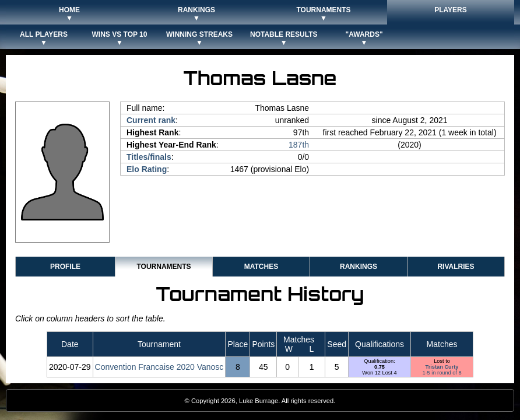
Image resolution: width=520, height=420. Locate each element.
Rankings (359, 267)
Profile (65, 267)
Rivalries (456, 267)
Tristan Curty (442, 367)
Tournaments (164, 267)
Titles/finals (149, 157)
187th (299, 145)
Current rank (151, 120)
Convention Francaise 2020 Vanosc (159, 367)
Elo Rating (147, 169)
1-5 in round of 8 (442, 373)
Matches (261, 267)
